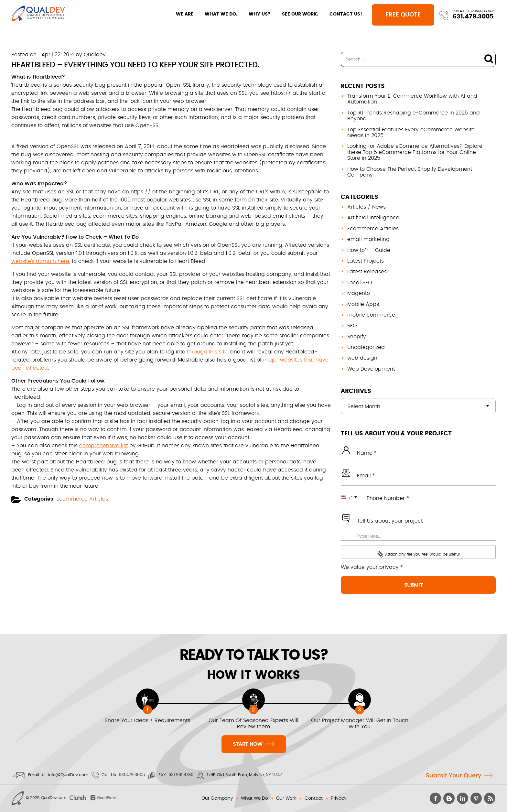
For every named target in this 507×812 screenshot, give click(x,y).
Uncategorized (366, 347)
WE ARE (178, 14)
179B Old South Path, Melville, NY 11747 (244, 775)
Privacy (339, 798)
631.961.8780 (181, 775)
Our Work (286, 798)
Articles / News (367, 207)
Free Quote (398, 15)
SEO (352, 326)
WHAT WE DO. (214, 14)
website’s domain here (40, 261)
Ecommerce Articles (82, 499)
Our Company (217, 798)
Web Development (371, 369)
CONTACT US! (339, 14)
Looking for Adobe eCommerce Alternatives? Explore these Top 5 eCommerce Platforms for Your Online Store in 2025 (415, 152)
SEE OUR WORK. (293, 14)
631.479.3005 (473, 16)
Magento (359, 293)
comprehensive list (103, 446)
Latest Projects (366, 261)
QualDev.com (54, 798)
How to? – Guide (369, 250)
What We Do (254, 798)
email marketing (368, 239)
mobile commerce (371, 315)
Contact (314, 798)
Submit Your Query (453, 776)
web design (362, 358)
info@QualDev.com (68, 775)
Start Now (254, 743)
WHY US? (253, 14)
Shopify (357, 337)
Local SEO (360, 283)
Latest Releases (367, 272)
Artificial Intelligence (373, 218)
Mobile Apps (363, 304)
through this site (207, 352)
